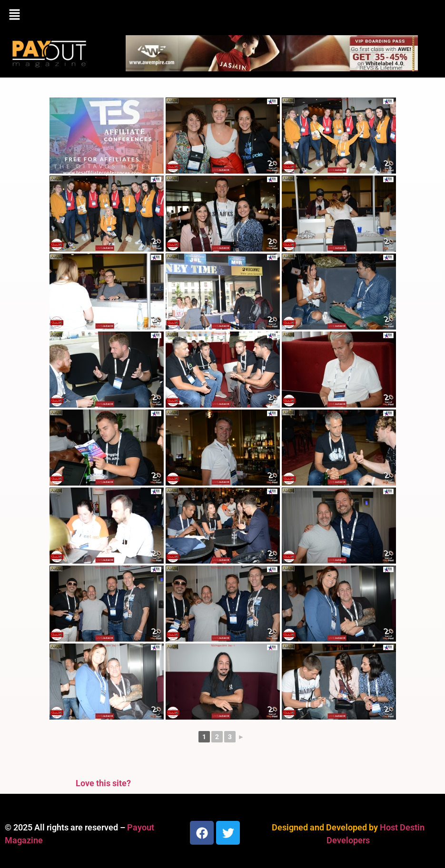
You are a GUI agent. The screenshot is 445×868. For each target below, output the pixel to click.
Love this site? (103, 783)
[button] (222, 15)
